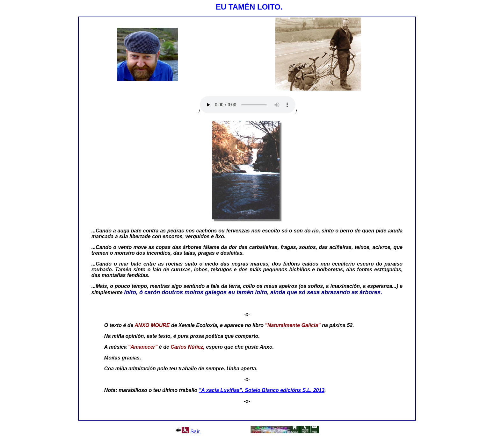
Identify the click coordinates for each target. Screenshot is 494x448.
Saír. (188, 432)
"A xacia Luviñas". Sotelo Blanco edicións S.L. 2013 (262, 390)
